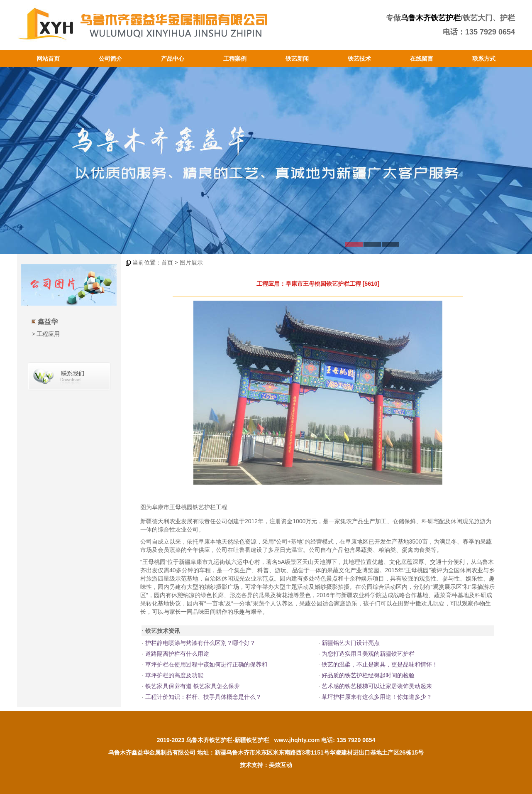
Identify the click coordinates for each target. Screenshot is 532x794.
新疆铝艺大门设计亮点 (351, 643)
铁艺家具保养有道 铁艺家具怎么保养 (193, 686)
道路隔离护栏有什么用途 (177, 654)
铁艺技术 (359, 59)
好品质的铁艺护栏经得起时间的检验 (368, 675)
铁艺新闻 (297, 59)
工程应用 (48, 334)
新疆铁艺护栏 (252, 740)
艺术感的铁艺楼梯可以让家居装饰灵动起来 (377, 686)
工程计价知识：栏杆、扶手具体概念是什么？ (203, 697)
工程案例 (235, 59)
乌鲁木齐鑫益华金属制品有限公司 (152, 752)
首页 (167, 262)
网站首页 (48, 59)
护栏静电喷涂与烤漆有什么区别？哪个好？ (200, 643)
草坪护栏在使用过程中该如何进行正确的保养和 (206, 664)
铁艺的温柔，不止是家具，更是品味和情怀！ (380, 664)
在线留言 (422, 59)
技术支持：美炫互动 (266, 765)
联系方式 (484, 59)
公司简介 (110, 59)
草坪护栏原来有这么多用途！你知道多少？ (377, 697)
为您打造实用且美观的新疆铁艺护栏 (368, 654)
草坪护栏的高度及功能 (174, 675)
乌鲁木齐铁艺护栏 (431, 18)
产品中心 (173, 59)
